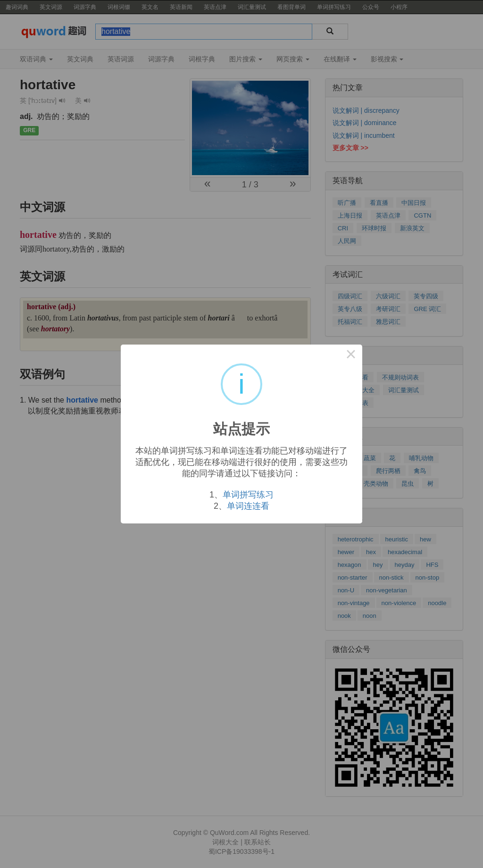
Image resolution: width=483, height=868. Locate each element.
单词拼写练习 (248, 495)
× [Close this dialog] (351, 356)
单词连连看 (248, 506)
